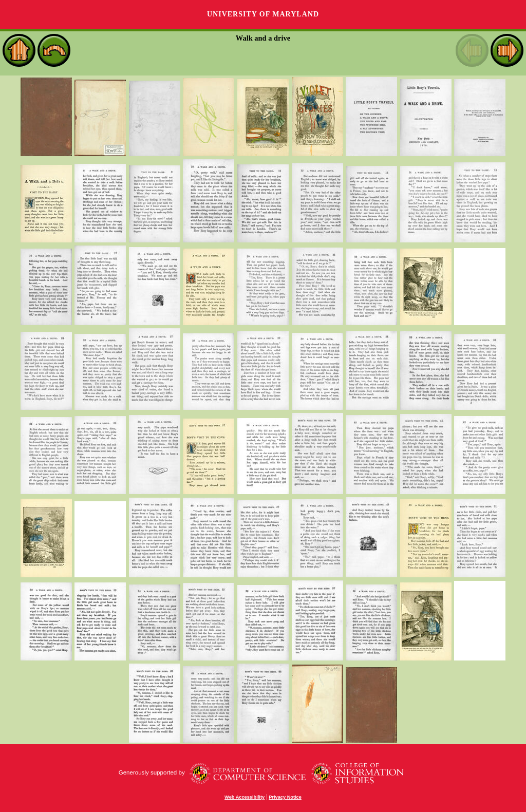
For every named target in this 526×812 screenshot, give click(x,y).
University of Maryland (263, 14)
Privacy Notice (285, 797)
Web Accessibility (245, 797)
